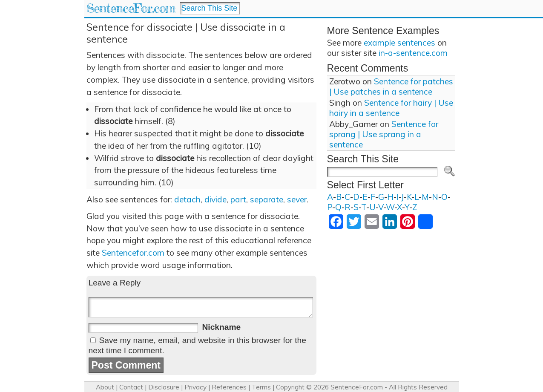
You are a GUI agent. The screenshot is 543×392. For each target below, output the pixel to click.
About (105, 387)
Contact (131, 387)
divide (215, 199)
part (238, 199)
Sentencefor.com (133, 253)
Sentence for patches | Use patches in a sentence (391, 86)
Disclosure (164, 387)
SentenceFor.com (131, 8)
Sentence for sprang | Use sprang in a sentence (384, 134)
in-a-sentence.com (413, 53)
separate (267, 199)
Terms (261, 387)
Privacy (195, 387)
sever (297, 199)
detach (187, 199)
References (229, 387)
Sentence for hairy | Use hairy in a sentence (391, 108)
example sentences (399, 43)
